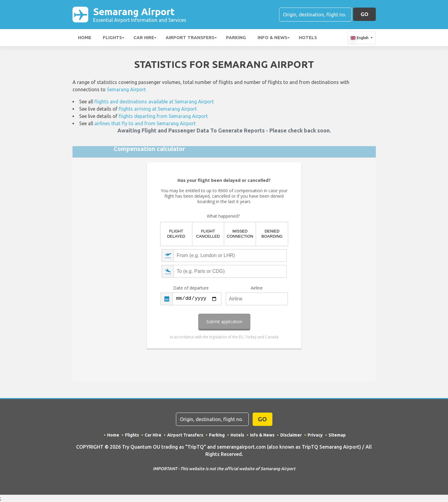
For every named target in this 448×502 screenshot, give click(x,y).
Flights (112, 37)
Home (85, 37)
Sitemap (337, 435)
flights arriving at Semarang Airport (158, 109)
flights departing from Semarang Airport (163, 116)
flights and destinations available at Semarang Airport (154, 102)
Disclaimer (291, 435)
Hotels (308, 37)
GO (364, 14)
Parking (236, 37)
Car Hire (144, 37)
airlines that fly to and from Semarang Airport (145, 123)
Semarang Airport (140, 15)
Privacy (315, 435)
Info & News (272, 37)
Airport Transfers (190, 37)
